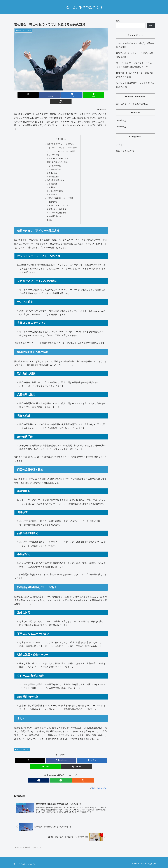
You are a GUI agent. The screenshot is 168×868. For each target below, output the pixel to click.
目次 (58, 133)
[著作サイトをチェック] (56, 778)
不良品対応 (52, 191)
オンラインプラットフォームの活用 (63, 142)
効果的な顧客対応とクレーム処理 (60, 194)
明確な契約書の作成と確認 (57, 157)
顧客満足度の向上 (55, 213)
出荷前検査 (52, 179)
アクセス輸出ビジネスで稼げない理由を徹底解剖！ (135, 45)
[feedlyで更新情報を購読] (61, 778)
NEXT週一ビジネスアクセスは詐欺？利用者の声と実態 (135, 75)
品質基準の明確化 (55, 187)
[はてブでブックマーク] (61, 95)
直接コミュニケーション (58, 153)
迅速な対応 (52, 198)
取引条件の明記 (54, 160)
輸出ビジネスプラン (22, 747)
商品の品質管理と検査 (55, 176)
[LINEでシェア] (77, 95)
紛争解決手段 (53, 172)
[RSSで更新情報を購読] (66, 778)
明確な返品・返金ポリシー (59, 206)
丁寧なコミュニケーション (59, 202)
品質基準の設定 (54, 164)
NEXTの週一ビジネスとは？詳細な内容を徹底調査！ (135, 55)
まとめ (48, 217)
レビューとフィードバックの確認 (62, 145)
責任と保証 (52, 168)
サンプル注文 (53, 149)
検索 (118, 21)
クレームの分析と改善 (57, 210)
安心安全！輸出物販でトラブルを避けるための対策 (135, 85)
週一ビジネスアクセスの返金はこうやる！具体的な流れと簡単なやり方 (134, 65)
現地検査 (52, 183)
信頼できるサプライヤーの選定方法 (61, 138)
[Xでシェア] (30, 95)
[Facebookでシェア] (45, 95)
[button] (92, 95)
